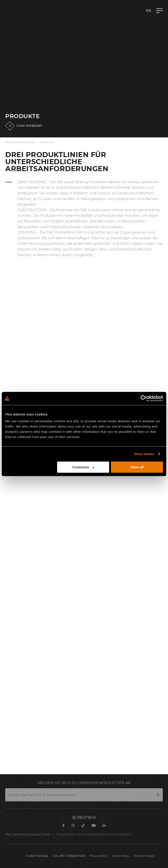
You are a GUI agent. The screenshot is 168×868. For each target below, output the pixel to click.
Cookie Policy (120, 856)
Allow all (137, 467)
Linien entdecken (29, 126)
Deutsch (84, 817)
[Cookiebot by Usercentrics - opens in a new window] (144, 398)
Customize (83, 467)
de (149, 11)
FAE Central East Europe (20, 142)
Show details (144, 454)
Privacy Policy (99, 856)
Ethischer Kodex (144, 856)
